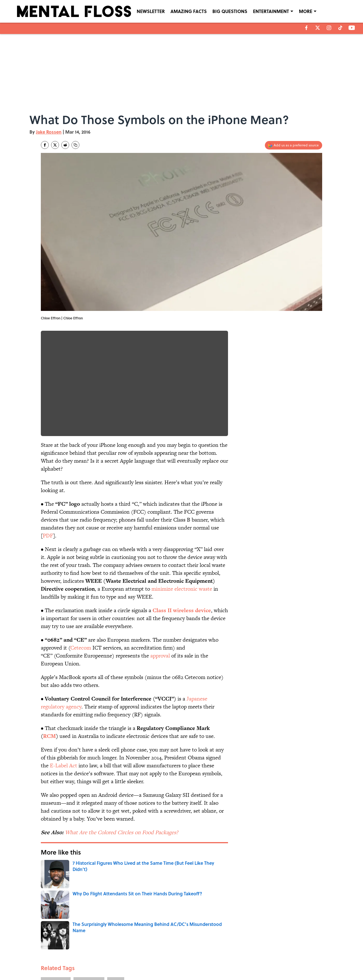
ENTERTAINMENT (271, 11)
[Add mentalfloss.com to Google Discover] (294, 145)
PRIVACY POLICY (240, 953)
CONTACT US (125, 953)
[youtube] (352, 28)
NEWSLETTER (151, 11)
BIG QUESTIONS (230, 11)
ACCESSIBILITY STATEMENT (136, 961)
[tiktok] (340, 28)
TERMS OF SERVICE (76, 961)
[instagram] (329, 28)
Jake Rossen (49, 132)
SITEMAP (188, 961)
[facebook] (306, 28)
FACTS (116, 889)
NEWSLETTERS (192, 953)
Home (47, 914)
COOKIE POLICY (289, 953)
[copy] (75, 145)
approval (160, 656)
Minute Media (170, 975)
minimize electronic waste (182, 589)
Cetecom (81, 648)
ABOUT (66, 953)
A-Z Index (234, 961)
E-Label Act (64, 766)
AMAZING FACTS (189, 11)
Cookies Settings (289, 961)
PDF (48, 536)
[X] (318, 28)
